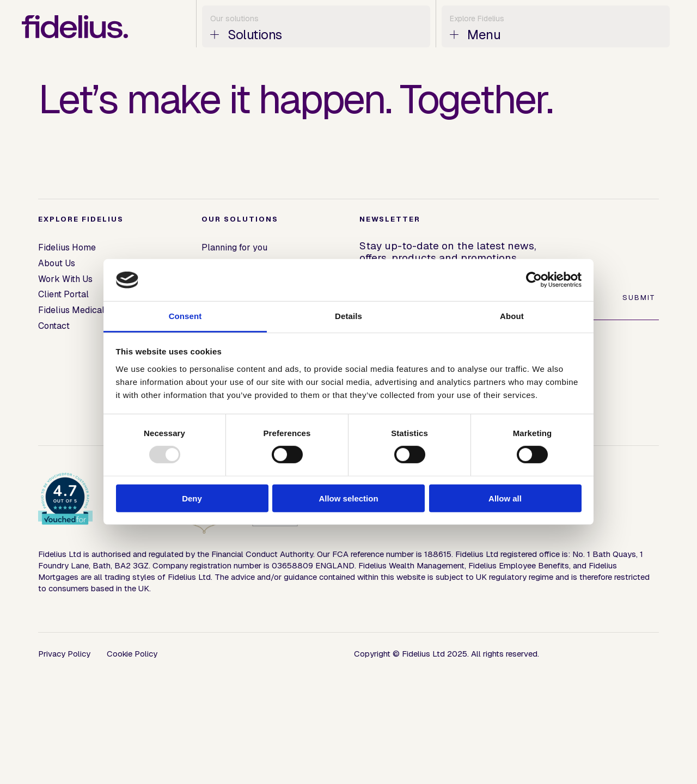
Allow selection (348, 498)
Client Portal (63, 294)
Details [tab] (348, 316)
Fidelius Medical (71, 310)
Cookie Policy (132, 654)
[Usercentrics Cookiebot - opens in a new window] (534, 280)
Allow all (505, 498)
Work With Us (65, 279)
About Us (57, 263)
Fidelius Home (67, 247)
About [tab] (512, 316)
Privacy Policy (64, 654)
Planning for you (234, 247)
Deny (192, 498)
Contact (54, 326)
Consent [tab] (185, 316)
